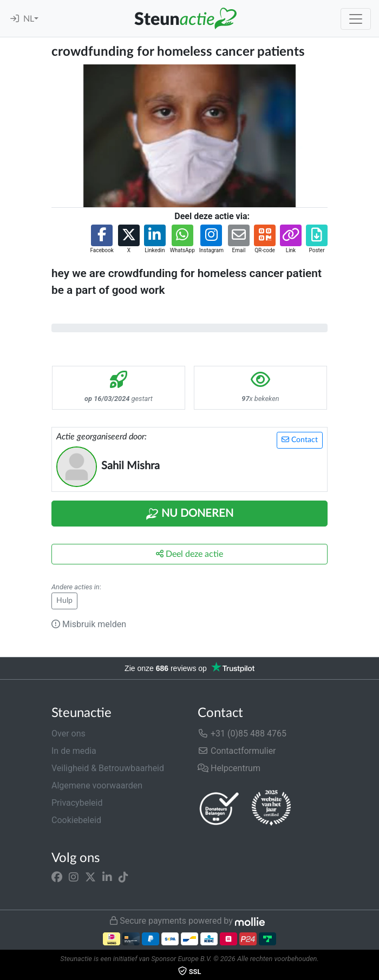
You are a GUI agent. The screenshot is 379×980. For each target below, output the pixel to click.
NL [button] (29, 19)
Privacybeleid (77, 803)
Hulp (64, 601)
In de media (74, 751)
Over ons (68, 734)
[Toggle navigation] (356, 19)
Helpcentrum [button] (229, 768)
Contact (300, 440)
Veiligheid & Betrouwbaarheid (108, 768)
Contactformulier (237, 751)
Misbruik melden (89, 624)
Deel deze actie (190, 554)
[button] (102, 239)
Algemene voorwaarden (97, 785)
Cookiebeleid (76, 820)
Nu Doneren (190, 514)
